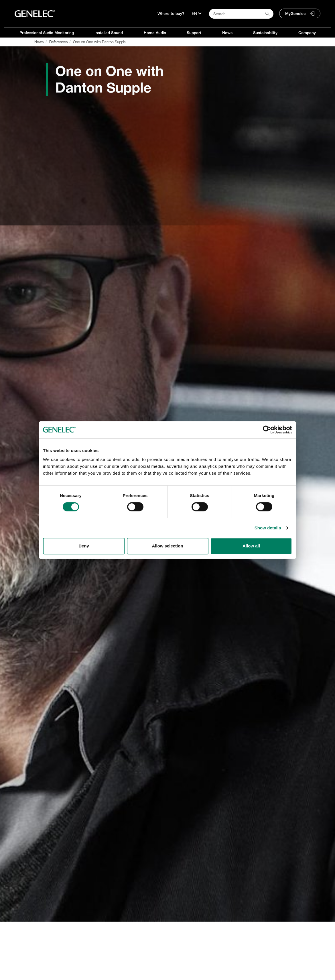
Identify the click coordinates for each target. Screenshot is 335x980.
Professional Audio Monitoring (47, 33)
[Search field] (241, 14)
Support (194, 33)
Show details (268, 528)
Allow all (251, 546)
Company (307, 33)
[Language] (197, 13)
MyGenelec (295, 13)
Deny (84, 546)
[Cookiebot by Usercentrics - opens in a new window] (267, 430)
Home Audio (155, 33)
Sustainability (265, 33)
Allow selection (167, 546)
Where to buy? (171, 13)
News (227, 33)
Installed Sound (109, 33)
